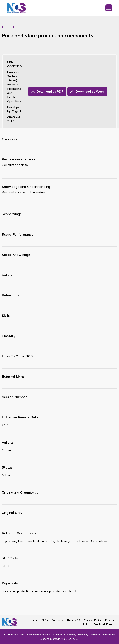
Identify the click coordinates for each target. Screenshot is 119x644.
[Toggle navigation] (109, 8)
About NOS (73, 620)
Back (11, 27)
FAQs (45, 620)
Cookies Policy (93, 620)
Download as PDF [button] (50, 91)
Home (34, 620)
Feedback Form (103, 624)
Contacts (57, 620)
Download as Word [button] (90, 91)
